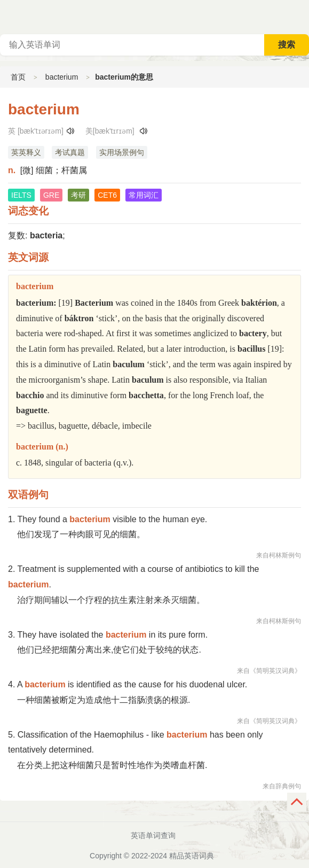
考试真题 (70, 152)
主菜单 (300, 16)
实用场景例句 (122, 152)
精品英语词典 (192, 856)
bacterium (62, 77)
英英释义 (26, 152)
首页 (18, 77)
